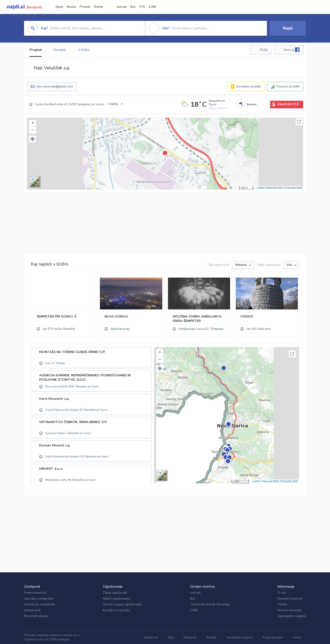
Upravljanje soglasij (292, 616)
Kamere (252, 104)
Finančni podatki (288, 86)
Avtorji (282, 604)
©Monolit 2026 (274, 188)
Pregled (36, 50)
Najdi (288, 28)
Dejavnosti (151, 637)
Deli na (292, 50)
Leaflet (260, 188)
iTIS (142, 7)
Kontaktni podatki (249, 86)
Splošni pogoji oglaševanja (122, 604)
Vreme (98, 7)
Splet (59, 7)
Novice (71, 7)
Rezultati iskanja (36, 616)
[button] (33, 139)
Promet (85, 7)
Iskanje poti (32, 610)
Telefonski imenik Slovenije (210, 604)
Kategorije (190, 637)
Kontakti (60, 50)
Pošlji (264, 50)
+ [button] (33, 123)
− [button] (33, 130)
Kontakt (211, 637)
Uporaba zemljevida (38, 599)
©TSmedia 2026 (293, 188)
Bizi (133, 7)
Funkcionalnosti (35, 593)
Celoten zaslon (299, 122)
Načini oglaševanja (117, 599)
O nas (282, 593)
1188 (152, 7)
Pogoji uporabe (273, 637)
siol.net (122, 7)
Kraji (171, 637)
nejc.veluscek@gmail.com (55, 86)
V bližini (84, 50)
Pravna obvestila (290, 610)
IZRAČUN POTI (288, 104)
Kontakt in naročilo (116, 610)
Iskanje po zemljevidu (40, 604)
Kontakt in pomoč (290, 599)
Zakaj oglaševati (115, 593)
